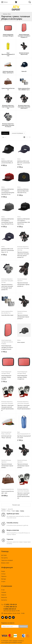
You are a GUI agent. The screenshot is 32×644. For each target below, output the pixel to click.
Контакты (4, 600)
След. (17, 511)
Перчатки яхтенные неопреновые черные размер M (23, 317)
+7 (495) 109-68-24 (10, 604)
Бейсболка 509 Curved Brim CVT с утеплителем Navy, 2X (24, 163)
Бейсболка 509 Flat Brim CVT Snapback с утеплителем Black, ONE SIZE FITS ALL (24, 221)
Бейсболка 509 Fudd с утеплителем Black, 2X (7, 162)
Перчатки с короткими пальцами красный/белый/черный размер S (24, 407)
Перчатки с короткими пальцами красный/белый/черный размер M (7, 408)
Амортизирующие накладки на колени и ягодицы (7, 342)
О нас (3, 590)
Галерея (4, 592)
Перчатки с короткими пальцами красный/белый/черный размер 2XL (23, 496)
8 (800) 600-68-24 (10, 609)
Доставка (4, 555)
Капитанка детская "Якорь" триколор (6, 437)
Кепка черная (21, 342)
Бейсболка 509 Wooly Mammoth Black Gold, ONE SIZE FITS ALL (23, 191)
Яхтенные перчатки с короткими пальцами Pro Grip (7, 281)
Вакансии (4, 597)
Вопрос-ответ (5, 563)
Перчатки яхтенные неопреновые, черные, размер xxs (23, 284)
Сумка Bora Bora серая (7, 315)
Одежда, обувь (7, 14)
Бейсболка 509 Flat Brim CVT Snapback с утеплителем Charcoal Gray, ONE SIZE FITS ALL (8, 221)
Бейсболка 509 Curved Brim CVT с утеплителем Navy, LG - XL (8, 250)
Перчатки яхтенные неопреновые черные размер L (7, 466)
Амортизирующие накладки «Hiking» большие (6, 377)
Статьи (3, 574)
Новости (4, 595)
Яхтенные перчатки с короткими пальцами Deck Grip (23, 248)
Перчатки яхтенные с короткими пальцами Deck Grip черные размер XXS (23, 255)
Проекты (4, 576)
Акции (3, 571)
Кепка (3, 159)
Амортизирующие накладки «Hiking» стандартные (22, 377)
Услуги (3, 581)
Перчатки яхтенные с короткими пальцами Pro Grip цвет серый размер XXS (7, 287)
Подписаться (23, 626)
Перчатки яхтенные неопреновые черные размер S (23, 466)
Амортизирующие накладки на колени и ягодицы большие (7, 347)
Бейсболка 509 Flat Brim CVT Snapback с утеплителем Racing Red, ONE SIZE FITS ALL (8, 192)
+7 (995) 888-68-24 (10, 607)
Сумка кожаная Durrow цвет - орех (8, 492)
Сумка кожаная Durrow (8, 489)
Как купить (4, 558)
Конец (22, 511)
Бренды (4, 579)
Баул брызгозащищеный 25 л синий (24, 437)
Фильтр (5, 133)
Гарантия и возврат (7, 560)
